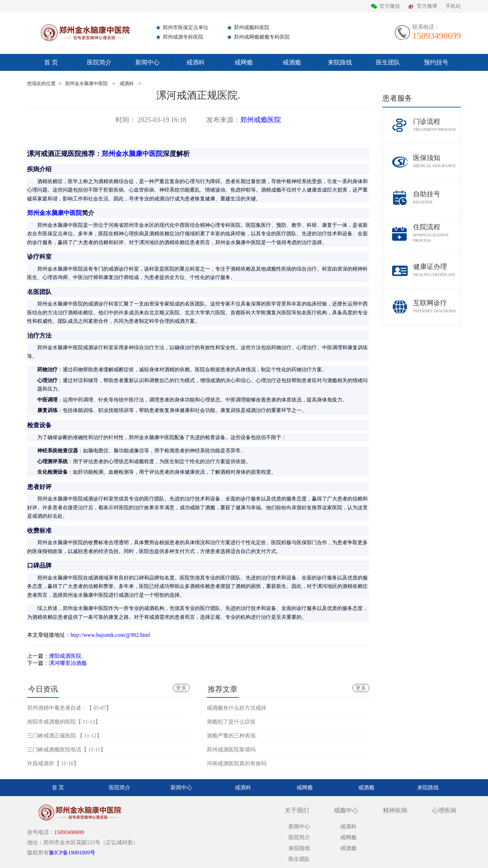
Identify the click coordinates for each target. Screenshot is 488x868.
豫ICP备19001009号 (72, 853)
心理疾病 (444, 810)
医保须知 (437, 161)
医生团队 (388, 62)
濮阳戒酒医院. (66, 656)
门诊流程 (437, 125)
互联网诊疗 (437, 306)
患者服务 (397, 98)
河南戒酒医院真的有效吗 (237, 763)
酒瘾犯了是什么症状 (231, 722)
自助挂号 (437, 198)
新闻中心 (147, 62)
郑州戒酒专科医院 (183, 37)
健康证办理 (437, 270)
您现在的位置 (41, 84)
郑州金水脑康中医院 (86, 84)
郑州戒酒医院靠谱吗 (231, 749)
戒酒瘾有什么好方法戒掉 (237, 708)
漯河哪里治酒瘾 (68, 663)
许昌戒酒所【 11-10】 (53, 763)
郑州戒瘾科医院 (252, 27)
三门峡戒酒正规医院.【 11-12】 (65, 736)
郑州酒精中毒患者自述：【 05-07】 (69, 708)
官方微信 (390, 6)
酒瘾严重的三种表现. (232, 736)
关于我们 (297, 810)
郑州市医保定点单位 (186, 27)
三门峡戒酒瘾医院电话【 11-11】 (66, 749)
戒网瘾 (244, 62)
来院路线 (340, 62)
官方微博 (427, 6)
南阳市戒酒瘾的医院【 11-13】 (64, 722)
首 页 (51, 62)
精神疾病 (395, 810)
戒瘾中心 (346, 810)
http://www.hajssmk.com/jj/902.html (110, 635)
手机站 (453, 6)
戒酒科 (196, 62)
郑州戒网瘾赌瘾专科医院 (262, 37)
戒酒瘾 (292, 62)
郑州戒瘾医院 (261, 120)
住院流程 (437, 233)
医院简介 (99, 62)
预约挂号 (436, 62)
